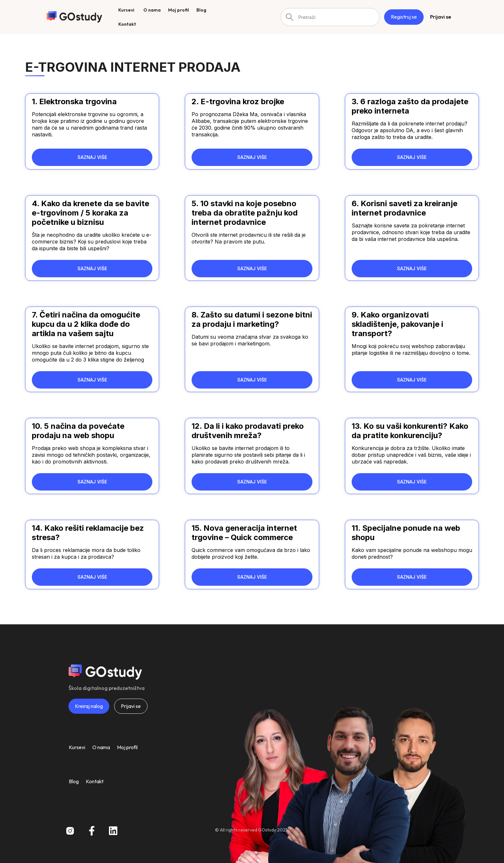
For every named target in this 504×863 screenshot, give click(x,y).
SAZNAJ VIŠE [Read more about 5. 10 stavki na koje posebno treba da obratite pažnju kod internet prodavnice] (252, 268)
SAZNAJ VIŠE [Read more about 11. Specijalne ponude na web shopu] (412, 577)
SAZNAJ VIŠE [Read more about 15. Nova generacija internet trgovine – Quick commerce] (252, 577)
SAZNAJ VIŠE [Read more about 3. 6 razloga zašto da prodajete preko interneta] (412, 157)
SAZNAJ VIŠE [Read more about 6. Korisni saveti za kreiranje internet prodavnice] (412, 268)
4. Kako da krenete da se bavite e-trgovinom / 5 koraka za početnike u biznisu (90, 213)
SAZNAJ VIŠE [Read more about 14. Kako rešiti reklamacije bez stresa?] (92, 577)
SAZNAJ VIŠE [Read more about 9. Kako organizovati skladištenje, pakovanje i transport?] (412, 380)
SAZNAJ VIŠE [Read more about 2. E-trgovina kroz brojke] (252, 157)
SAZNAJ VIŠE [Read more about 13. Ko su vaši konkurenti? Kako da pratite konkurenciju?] (412, 482)
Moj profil (127, 747)
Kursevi (77, 747)
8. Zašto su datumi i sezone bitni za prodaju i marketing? (252, 319)
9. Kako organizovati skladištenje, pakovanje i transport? (397, 324)
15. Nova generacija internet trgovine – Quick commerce (244, 533)
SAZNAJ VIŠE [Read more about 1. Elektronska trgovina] (92, 157)
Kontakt (95, 781)
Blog (74, 781)
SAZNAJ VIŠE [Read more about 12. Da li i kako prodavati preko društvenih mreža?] (252, 482)
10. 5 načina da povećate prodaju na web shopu (78, 431)
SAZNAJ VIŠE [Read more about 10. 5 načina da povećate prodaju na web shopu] (92, 482)
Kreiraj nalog (89, 706)
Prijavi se (441, 17)
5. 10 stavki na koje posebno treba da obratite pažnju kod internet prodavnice (245, 213)
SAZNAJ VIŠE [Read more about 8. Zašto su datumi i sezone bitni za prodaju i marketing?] (252, 380)
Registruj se (404, 17)
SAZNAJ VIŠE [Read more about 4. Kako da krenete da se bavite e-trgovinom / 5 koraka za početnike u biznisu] (92, 268)
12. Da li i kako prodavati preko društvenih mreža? (248, 431)
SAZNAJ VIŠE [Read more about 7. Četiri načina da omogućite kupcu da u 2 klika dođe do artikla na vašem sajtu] (92, 380)
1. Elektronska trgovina (74, 101)
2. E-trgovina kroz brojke (238, 101)
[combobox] (330, 17)
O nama (101, 747)
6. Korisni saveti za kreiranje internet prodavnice (405, 208)
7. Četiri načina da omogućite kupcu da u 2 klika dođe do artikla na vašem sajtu (86, 324)
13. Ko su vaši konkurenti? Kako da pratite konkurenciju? (410, 431)
